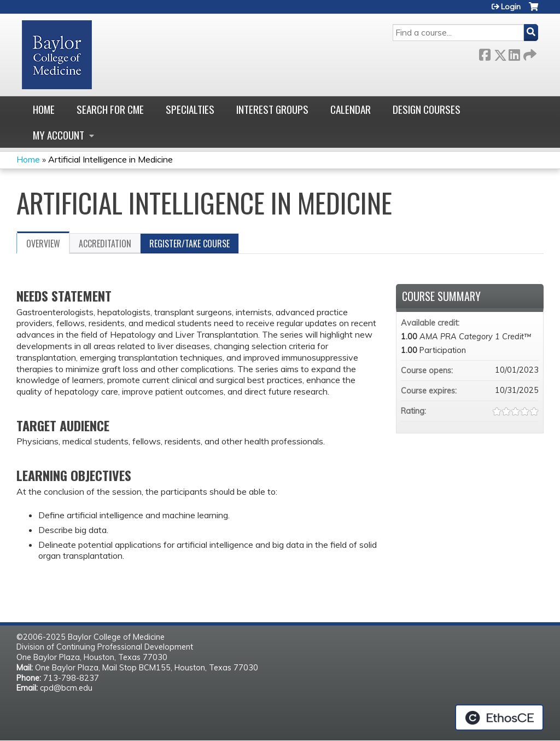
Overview (43, 244)
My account (59, 135)
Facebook (485, 53)
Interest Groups (272, 109)
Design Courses (427, 109)
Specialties (190, 109)
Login (511, 7)
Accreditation (105, 244)
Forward (529, 53)
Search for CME (110, 109)
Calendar (351, 109)
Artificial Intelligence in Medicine (110, 159)
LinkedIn (514, 53)
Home (44, 109)
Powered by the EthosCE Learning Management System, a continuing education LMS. (499, 717)
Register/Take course (189, 244)
